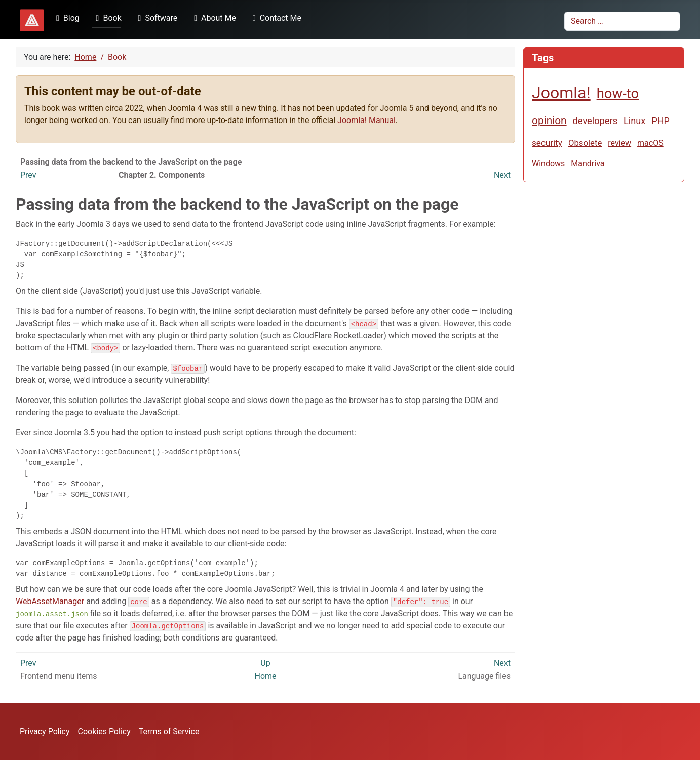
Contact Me (275, 18)
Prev (28, 175)
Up (265, 663)
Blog (66, 18)
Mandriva (588, 163)
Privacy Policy (45, 731)
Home (265, 676)
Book (107, 18)
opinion (549, 121)
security (547, 143)
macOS (650, 143)
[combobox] (622, 21)
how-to (618, 93)
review (619, 143)
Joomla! (561, 93)
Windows (548, 163)
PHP (660, 121)
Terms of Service (169, 731)
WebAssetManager (50, 601)
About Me (213, 18)
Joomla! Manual (366, 120)
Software (156, 18)
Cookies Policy (104, 731)
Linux (634, 121)
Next (502, 175)
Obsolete (585, 143)
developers (595, 121)
